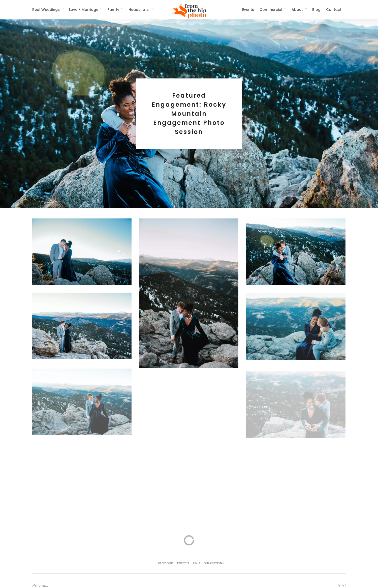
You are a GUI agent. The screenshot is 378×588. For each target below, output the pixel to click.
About (297, 10)
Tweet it (183, 563)
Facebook (166, 563)
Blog (316, 10)
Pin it (197, 563)
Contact (334, 10)
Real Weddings (46, 10)
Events (248, 10)
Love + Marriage (84, 10)
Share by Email (215, 563)
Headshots (139, 10)
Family (113, 10)
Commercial (271, 10)
